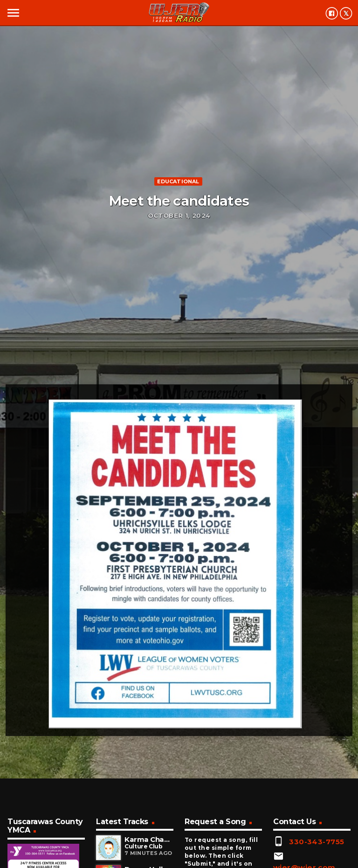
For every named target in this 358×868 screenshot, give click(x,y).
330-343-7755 (317, 842)
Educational (178, 181)
